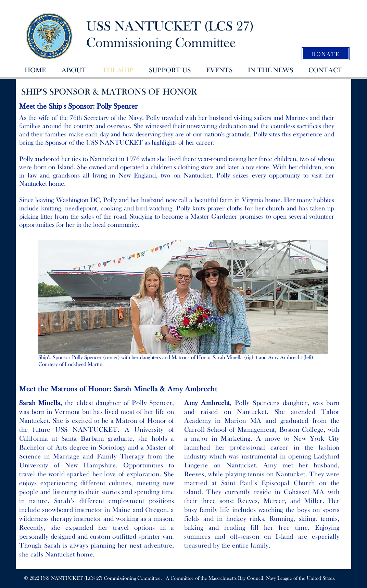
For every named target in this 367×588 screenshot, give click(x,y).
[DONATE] (326, 54)
